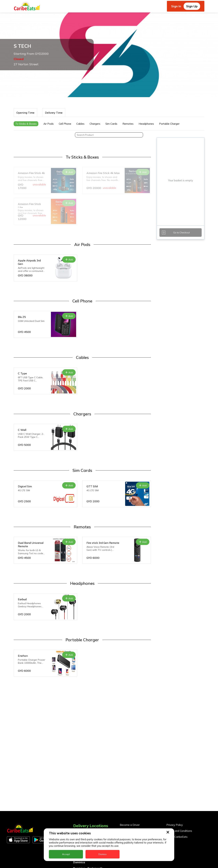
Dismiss (103, 854)
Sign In (176, 6)
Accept (66, 854)
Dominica (79, 862)
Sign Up (192, 6)
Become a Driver (130, 825)
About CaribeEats (177, 837)
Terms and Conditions (179, 831)
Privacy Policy (175, 825)
